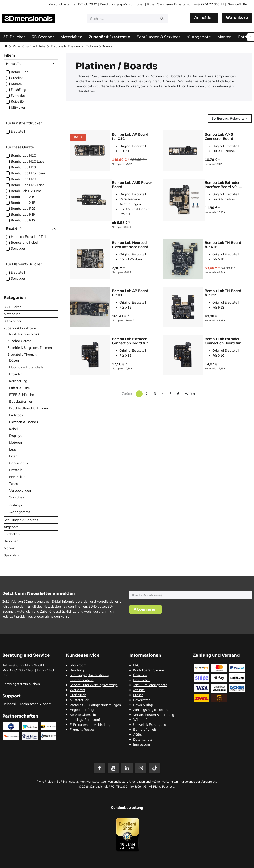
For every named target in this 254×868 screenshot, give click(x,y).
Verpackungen (20, 490)
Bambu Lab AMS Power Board (132, 185)
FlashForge (19, 90)
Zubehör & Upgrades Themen (30, 348)
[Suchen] (162, 19)
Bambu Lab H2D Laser (28, 185)
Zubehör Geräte (19, 341)
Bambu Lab (20, 72)
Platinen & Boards (24, 422)
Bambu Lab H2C (23, 155)
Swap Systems (19, 512)
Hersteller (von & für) (23, 334)
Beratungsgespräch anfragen (122, 4)
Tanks (14, 484)
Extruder (16, 374)
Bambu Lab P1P (23, 214)
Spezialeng (12, 555)
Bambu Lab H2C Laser (28, 161)
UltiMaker (18, 107)
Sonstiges (18, 248)
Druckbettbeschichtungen (29, 408)
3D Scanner (13, 321)
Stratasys (15, 505)
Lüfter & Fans (19, 388)
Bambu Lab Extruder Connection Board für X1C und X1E (223, 341)
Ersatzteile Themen (65, 46)
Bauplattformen (21, 401)
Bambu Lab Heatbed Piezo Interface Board (130, 245)
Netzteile (16, 470)
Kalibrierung (18, 381)
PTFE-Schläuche (22, 395)
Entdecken (12, 534)
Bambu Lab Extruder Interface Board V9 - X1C (222, 185)
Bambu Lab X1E (23, 203)
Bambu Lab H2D (23, 179)
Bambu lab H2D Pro (26, 191)
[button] (230, 119)
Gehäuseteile (19, 463)
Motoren (16, 442)
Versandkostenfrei (63, 4)
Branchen (11, 541)
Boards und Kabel (24, 242)
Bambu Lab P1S (23, 220)
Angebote (11, 527)
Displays (15, 436)
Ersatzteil (18, 131)
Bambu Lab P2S (23, 209)
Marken (9, 548)
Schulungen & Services (21, 520)
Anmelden (204, 18)
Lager (14, 449)
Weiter (190, 394)
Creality (17, 78)
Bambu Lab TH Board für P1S (223, 293)
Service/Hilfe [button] (238, 4)
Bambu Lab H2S (23, 167)
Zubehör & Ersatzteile (29, 46)
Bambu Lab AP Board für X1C (130, 137)
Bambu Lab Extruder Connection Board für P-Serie (132, 341)
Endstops (16, 415)
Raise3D (17, 101)
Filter (13, 456)
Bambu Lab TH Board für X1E (223, 245)
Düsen (14, 360)
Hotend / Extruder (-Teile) (30, 237)
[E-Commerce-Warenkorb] (237, 18)
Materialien (12, 314)
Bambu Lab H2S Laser (28, 173)
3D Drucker (12, 307)
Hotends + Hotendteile (26, 367)
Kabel (13, 429)
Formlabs (18, 96)
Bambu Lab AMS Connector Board (219, 137)
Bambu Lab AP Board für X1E (130, 293)
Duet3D (17, 84)
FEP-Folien (17, 477)
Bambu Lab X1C (23, 197)
